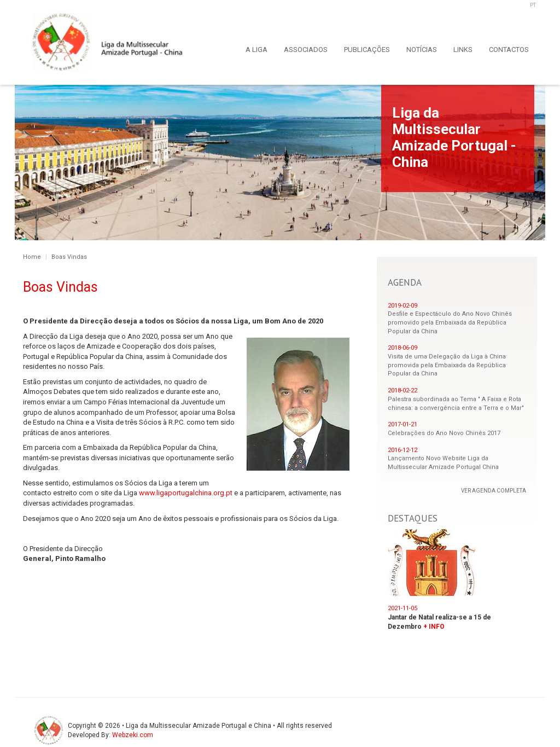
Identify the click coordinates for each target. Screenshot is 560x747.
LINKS (463, 50)
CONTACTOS (509, 50)
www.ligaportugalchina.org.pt (186, 493)
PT (533, 5)
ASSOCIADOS (306, 50)
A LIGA (256, 50)
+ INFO (434, 627)
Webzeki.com (133, 735)
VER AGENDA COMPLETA (494, 491)
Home (32, 257)
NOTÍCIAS (422, 50)
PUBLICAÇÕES (367, 50)
